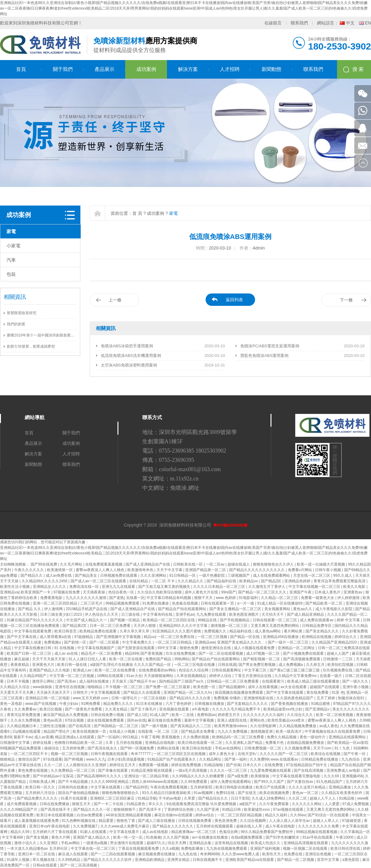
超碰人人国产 (338, 653)
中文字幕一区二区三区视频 (72, 676)
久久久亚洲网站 (154, 575)
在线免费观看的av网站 (158, 670)
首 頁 (137, 213)
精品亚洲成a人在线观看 (75, 737)
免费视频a (53, 642)
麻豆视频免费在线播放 (157, 854)
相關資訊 (15, 297)
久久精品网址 (211, 759)
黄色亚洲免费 (226, 821)
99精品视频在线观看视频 (317, 832)
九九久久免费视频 (233, 731)
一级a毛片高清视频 (191, 770)
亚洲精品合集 (201, 843)
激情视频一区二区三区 (230, 626)
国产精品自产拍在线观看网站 (183, 609)
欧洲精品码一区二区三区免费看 (239, 737)
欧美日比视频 (51, 709)
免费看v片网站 (300, 570)
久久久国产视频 (176, 837)
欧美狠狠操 (260, 776)
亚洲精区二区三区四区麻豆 (113, 798)
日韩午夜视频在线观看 (110, 754)
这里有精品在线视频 (232, 843)
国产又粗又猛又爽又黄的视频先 (165, 587)
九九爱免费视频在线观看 (271, 770)
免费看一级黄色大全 (318, 598)
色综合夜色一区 (122, 592)
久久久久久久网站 (307, 804)
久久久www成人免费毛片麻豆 (125, 826)
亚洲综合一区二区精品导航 (147, 776)
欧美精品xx (249, 581)
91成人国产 (160, 715)
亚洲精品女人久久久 (50, 587)
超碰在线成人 (239, 564)
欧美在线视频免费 (275, 793)
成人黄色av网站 (268, 631)
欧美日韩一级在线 (72, 665)
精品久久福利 (277, 815)
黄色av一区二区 (306, 793)
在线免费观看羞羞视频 (104, 564)
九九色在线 (188, 854)
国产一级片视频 (155, 726)
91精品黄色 (136, 804)
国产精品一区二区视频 (296, 860)
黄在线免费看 (318, 692)
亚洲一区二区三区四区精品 (55, 603)
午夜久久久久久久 (30, 570)
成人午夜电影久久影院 (334, 609)
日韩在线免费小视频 (108, 715)
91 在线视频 (65, 648)
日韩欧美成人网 (43, 782)
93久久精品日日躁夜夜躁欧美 (167, 793)
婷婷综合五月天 (123, 765)
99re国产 (228, 592)
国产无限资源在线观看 (136, 648)
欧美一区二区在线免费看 (115, 670)
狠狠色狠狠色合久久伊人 (274, 564)
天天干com (323, 748)
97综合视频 (75, 720)
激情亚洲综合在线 (217, 648)
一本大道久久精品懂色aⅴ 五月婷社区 (38, 848)
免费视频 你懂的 (228, 698)
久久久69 (332, 776)
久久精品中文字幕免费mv (296, 676)
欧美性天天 (272, 854)
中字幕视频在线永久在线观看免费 (333, 731)
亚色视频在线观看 (175, 709)
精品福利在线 (241, 631)
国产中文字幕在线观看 (285, 692)
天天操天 (120, 681)
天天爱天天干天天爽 (17, 692)
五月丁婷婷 (326, 698)
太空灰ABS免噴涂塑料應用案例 (129, 365)
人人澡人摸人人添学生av (290, 821)
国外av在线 (136, 720)
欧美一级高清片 (289, 731)
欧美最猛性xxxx (257, 809)
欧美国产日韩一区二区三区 (30, 653)
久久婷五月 (316, 665)
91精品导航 (147, 798)
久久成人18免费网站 (269, 798)
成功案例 (146, 69)
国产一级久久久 (356, 681)
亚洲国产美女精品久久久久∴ (241, 642)
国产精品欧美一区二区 (324, 603)
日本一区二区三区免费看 (111, 626)
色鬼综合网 (229, 832)
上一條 (115, 300)
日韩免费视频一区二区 (263, 748)
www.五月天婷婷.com (91, 698)
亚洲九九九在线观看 (119, 587)
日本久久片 (252, 765)
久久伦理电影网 (264, 726)
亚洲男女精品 (179, 860)
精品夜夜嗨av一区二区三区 (194, 832)
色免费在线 (294, 854)
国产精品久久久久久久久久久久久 (257, 570)
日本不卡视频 (18, 681)
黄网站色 (258, 720)
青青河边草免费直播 (24, 715)
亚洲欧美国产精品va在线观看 (250, 860)
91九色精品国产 (330, 782)
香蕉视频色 (171, 737)
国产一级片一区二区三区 (289, 642)
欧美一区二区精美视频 (335, 715)
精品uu (149, 637)
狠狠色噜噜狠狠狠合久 (121, 793)
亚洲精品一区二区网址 (297, 648)
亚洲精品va (9, 592)
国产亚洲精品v (318, 709)
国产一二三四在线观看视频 (113, 854)
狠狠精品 (8, 759)
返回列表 (234, 300)
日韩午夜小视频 (328, 570)
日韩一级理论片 (125, 698)
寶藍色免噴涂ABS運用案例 (264, 356)
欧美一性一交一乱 (128, 837)
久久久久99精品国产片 (19, 809)
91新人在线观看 (94, 832)
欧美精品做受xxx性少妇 (283, 709)
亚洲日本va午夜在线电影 (50, 826)
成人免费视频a (291, 665)
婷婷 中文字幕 (349, 620)
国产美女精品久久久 (323, 631)
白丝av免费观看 (90, 815)
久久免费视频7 (86, 826)
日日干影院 (240, 798)
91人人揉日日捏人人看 (88, 659)
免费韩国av (206, 715)
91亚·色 (338, 692)
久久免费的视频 (196, 737)
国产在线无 (247, 793)
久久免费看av (26, 709)
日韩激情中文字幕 (15, 743)
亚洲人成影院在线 (232, 720)
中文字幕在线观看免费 (33, 631)
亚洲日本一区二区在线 (37, 854)
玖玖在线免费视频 (181, 653)
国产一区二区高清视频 (79, 865)
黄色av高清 (53, 720)
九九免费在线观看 (212, 614)
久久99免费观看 (194, 782)
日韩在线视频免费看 (195, 821)
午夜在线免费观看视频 (169, 787)
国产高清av (67, 681)
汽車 (11, 260)
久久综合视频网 (253, 821)
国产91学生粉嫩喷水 (283, 837)
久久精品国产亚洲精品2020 (335, 642)
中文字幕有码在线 (158, 614)
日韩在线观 (227, 665)
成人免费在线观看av (317, 620)
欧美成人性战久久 (266, 843)
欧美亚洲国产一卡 (36, 592)
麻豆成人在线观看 (73, 854)
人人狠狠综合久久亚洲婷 (86, 765)
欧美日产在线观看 (271, 787)
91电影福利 (249, 598)
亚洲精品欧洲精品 (150, 860)
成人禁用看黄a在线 (56, 637)
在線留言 (273, 23)
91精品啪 (347, 798)
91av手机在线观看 (318, 837)
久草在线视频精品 (192, 676)
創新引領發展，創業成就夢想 (31, 346)
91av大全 (134, 676)
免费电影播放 (192, 848)
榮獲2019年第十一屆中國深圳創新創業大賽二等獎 (48, 335)
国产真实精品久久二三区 (191, 726)
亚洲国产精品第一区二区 (206, 570)
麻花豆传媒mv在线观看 (174, 815)
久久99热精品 (70, 860)
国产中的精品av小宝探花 (54, 776)
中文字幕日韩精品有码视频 (169, 598)
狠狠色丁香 (126, 821)
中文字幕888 (13, 837)
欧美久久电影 (355, 587)
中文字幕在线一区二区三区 (94, 848)
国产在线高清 (80, 726)
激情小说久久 (26, 843)
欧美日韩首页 (66, 631)
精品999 (132, 653)
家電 (11, 231)
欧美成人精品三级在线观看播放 (314, 681)
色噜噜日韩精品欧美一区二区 (79, 743)
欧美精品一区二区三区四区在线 (169, 620)
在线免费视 (274, 765)
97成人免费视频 (356, 804)
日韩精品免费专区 (317, 626)
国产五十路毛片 (144, 709)
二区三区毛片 (92, 603)
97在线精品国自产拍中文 (307, 765)
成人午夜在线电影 (281, 826)
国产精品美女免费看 (198, 731)
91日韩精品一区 (183, 575)
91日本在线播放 (150, 704)
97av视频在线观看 (289, 809)
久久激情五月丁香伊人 (267, 587)
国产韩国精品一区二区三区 (116, 726)
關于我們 (63, 69)
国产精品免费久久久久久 (38, 798)
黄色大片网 (61, 837)
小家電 (13, 246)
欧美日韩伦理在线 (346, 848)
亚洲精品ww (205, 642)
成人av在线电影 (156, 832)
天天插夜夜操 (94, 592)
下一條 (346, 300)
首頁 (21, 69)
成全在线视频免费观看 (106, 720)
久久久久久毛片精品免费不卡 (237, 709)
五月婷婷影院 (202, 787)
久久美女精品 (117, 709)
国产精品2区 (272, 581)
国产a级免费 (238, 776)
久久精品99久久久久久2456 (45, 581)
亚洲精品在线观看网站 (348, 737)
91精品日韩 (232, 809)
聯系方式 (152, 417)
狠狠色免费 (189, 648)
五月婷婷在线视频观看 (215, 826)
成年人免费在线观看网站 (231, 782)
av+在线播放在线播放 (210, 837)
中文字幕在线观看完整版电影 (297, 776)
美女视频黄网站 (278, 609)
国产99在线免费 (44, 564)
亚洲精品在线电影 (160, 743)
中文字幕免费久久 (137, 642)
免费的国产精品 (159, 659)
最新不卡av (23, 737)
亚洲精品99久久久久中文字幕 (184, 626)
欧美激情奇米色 (141, 570)
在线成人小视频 (123, 731)
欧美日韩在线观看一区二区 (200, 743)
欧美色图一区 (205, 687)
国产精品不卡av (143, 681)
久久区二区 (298, 798)
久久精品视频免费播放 (298, 726)
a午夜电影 (201, 709)
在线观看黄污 (273, 681)
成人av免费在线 (59, 575)
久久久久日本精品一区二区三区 (220, 587)
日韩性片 (81, 692)
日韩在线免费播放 (55, 804)
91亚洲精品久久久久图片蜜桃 (177, 631)
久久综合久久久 (300, 715)
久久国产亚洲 (208, 809)
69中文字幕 (168, 648)
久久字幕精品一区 (355, 832)
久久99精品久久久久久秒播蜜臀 (199, 776)
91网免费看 (91, 704)
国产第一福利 (236, 759)
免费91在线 (226, 793)
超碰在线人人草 (250, 826)
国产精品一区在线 (245, 637)
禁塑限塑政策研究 (22, 313)
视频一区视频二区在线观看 (306, 848)
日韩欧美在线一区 (188, 564)
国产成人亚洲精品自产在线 (148, 564)
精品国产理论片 (57, 731)
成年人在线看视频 (263, 687)
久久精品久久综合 (15, 687)
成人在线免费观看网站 (272, 575)
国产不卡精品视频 (73, 782)
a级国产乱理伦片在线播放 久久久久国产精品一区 (131, 665)
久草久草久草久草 (135, 631)
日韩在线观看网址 (227, 670)
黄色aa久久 (303, 609)
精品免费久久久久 (119, 704)
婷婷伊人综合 (221, 676)
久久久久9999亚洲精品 (110, 782)
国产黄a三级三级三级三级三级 (295, 670)
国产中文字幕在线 (22, 637)
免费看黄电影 (52, 598)
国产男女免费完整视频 (257, 665)
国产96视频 (74, 759)
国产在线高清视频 (309, 770)
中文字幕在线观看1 (107, 787)
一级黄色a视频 (96, 843)
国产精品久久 (32, 575)
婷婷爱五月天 (229, 715)
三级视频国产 (239, 575)
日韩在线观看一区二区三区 (275, 620)
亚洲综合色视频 (319, 854)
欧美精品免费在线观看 (98, 631)
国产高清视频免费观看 (302, 659)
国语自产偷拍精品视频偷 (79, 793)
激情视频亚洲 (262, 731)
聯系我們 (299, 23)
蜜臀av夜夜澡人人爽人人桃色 (100, 570)
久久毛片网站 (72, 564)
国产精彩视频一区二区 (262, 659)
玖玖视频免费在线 (338, 670)
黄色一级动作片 (313, 737)
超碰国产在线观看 (325, 687)
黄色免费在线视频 (33, 770)
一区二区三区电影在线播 (195, 665)
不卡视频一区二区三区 (124, 687)
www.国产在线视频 (41, 704)
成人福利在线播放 (94, 681)
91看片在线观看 (74, 798)
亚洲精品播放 (340, 787)
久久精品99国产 (34, 676)
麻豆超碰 (22, 659)
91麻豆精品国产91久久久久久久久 (36, 620)
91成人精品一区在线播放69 (280, 603)
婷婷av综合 (205, 815)
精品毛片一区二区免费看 (102, 653)
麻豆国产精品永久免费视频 (66, 715)
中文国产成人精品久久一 (87, 620)
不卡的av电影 (170, 798)
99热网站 (182, 659)
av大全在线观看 (294, 687)
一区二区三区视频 (213, 637)
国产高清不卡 (150, 809)
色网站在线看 (169, 748)
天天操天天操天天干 (54, 692)
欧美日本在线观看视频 (55, 815)
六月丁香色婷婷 (179, 704)
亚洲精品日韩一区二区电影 (48, 698)
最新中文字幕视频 (200, 720)
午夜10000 (345, 837)
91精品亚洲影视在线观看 (152, 770)
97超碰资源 (352, 821)
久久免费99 (259, 759)
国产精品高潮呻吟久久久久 (99, 776)
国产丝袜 (233, 765)
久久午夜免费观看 (274, 804)
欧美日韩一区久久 (41, 787)
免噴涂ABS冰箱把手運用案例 (127, 346)
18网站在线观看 (111, 676)
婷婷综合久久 (346, 637)
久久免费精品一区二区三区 (73, 770)
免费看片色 (275, 743)
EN (368, 23)
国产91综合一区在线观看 (329, 815)
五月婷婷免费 (74, 748)
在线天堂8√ (248, 754)
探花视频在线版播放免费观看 (239, 692)
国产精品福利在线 (222, 581)
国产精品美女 (86, 575)
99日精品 (131, 737)
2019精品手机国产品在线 (87, 609)
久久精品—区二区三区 (280, 598)
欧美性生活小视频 (15, 587)
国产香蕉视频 (152, 653)
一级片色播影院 (212, 575)
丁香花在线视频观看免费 (139, 848)
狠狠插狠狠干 (125, 809)
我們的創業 (16, 324)
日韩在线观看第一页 (218, 603)
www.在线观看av (285, 759)
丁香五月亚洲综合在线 (253, 676)
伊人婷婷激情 (349, 598)
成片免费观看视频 (22, 804)
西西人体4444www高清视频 (155, 782)
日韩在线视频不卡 (208, 860)
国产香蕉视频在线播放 (290, 704)
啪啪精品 (95, 687)
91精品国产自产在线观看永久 (172, 759)
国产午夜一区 (355, 754)
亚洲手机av (185, 614)
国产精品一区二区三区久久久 (263, 592)
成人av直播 (44, 737)
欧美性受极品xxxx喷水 (286, 720)
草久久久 (156, 804)
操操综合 (52, 748)
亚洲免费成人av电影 (344, 770)
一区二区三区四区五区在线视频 (180, 754)
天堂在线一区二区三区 (312, 575)
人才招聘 (230, 69)
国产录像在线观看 (113, 770)
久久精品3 (330, 793)
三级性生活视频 (53, 726)
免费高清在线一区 (85, 587)
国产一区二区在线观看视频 (221, 653)
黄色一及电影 (12, 704)
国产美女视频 (38, 837)
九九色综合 (351, 759)
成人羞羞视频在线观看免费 (37, 821)
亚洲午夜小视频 (356, 687)
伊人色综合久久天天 (102, 614)
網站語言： (328, 23)
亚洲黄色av (353, 592)
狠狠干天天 (204, 598)
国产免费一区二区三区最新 (168, 687)
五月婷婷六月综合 (41, 793)
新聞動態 (271, 69)
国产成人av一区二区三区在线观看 (99, 581)
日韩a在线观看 (45, 865)
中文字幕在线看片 (125, 832)
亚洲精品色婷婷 (298, 581)
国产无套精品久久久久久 (248, 704)
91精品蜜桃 (321, 704)
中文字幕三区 (256, 670)
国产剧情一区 (76, 642)
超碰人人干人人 (323, 798)
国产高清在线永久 (103, 748)
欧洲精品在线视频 (317, 637)
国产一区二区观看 (105, 642)
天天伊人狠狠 (145, 626)
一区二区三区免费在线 (176, 637)
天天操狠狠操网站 (159, 676)
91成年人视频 (19, 860)
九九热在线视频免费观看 (227, 848)
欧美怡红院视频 (341, 665)
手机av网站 (71, 843)
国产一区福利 (109, 737)
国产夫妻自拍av (301, 782)
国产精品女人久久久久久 (173, 826)
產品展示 (104, 69)
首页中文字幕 (328, 860)
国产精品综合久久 (213, 798)
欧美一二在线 (183, 715)
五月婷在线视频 (129, 743)
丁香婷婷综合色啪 (179, 809)
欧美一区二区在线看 (126, 659)
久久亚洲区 (49, 843)
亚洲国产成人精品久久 (92, 837)
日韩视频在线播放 (210, 704)
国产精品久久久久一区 (92, 809)
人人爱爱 (333, 804)
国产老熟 (117, 598)
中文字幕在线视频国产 (96, 648)
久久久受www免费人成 (241, 854)
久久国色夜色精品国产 (295, 698)
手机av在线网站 (228, 748)
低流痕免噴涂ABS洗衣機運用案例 (131, 356)
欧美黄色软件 (352, 793)
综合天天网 (177, 843)
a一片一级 (246, 603)
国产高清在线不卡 (56, 809)
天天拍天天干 (273, 614)
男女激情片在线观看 (127, 843)
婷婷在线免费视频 (187, 765)
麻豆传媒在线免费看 (165, 720)
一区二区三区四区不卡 (30, 754)
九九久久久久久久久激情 (86, 598)
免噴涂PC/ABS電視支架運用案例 (270, 346)
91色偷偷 (153, 837)
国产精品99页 (137, 787)
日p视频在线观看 (27, 731)
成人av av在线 (67, 653)
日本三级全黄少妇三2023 (62, 614)
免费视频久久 (216, 631)
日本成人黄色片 (328, 592)
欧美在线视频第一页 (90, 731)
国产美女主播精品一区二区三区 (236, 609)
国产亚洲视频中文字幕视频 (119, 637)
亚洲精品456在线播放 (281, 637)
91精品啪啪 (214, 765)
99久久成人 (343, 575)
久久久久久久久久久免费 (319, 826)
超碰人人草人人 (326, 821)
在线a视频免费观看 (247, 837)
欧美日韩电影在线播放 (235, 787)
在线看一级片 (331, 676)
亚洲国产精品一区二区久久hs (188, 692)
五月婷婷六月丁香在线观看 (55, 832)
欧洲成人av (83, 670)
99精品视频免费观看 (123, 603)
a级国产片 (248, 804)
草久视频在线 (44, 860)
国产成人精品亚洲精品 (306, 614)
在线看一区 (135, 598)
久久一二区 (54, 765)
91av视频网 (204, 793)
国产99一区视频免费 (138, 748)
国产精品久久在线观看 (142, 692)
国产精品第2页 (75, 626)
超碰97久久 (156, 843)
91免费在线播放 (156, 603)
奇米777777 (141, 754)
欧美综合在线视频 (326, 754)
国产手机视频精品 (235, 620)
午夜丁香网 (150, 737)
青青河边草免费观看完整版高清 (340, 581)
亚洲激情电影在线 (259, 698)
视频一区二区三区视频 (70, 754)
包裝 (11, 274)
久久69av (298, 815)
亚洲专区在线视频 (70, 687)
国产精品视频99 (232, 687)
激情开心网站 (44, 681)
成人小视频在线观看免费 (255, 648)
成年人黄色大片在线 (202, 592)
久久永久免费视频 (26, 720)
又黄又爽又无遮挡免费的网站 (275, 626)
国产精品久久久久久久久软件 (108, 860)
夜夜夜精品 (20, 665)
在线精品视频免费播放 (306, 743)
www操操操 (43, 687)
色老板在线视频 (185, 603)
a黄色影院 (351, 860)
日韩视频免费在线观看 (119, 575)
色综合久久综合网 (194, 670)
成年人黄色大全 (222, 754)
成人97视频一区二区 (264, 653)
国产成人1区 (137, 715)
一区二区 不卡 (163, 581)
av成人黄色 (329, 726)
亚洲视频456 (352, 776)
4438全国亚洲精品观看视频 (129, 815)
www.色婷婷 (226, 598)
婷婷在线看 (43, 743)
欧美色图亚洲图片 (244, 614)
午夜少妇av (69, 704)
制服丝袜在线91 (352, 698)
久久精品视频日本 (22, 726)
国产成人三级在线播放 (157, 821)
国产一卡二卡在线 (109, 804)
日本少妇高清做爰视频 (126, 759)
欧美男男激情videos (231, 726)
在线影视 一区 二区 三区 (158, 731)
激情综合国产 (30, 759)
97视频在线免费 (67, 592)
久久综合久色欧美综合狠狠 (160, 592)
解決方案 (188, 69)
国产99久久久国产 (269, 782)
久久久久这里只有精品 (307, 787)
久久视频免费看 (298, 748)
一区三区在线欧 (154, 698)
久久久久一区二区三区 (229, 770)
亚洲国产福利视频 (265, 848)
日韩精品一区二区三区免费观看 (233, 681)
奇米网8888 (210, 854)
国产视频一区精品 (125, 620)
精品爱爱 (107, 821)
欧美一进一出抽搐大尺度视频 (321, 564)
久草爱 (190, 798)
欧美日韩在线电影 (197, 748)
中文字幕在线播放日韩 (33, 648)
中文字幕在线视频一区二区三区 (315, 587)
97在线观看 (53, 759)
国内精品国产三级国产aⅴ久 (182, 681)
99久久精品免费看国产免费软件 (267, 832)
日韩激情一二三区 (338, 659)
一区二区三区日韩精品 (174, 642)
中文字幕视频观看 (106, 692)
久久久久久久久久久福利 (264, 715)
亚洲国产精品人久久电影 (50, 670)
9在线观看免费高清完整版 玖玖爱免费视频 (202, 804)
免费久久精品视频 (282, 737)
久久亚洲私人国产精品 (244, 743)
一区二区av (216, 564)
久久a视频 (171, 848)
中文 (350, 23)
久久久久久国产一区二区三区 (284, 754)
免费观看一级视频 (154, 765)
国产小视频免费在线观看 (304, 653)
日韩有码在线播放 (73, 787)
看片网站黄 (294, 631)
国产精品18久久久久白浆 (191, 698)
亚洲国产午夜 (301, 592)
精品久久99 (21, 832)
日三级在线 (131, 614)
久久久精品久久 (191, 581)
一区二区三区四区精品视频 (240, 815)
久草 (110, 743)
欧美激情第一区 (60, 570)
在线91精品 (139, 581)
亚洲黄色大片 (44, 665)
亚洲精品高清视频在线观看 (306, 843)
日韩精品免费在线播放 (320, 759)
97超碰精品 (84, 637)
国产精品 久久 (30, 609)
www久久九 (96, 759)
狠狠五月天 (82, 804)
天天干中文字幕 (170, 570)
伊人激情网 (54, 609)
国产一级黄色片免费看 (84, 709)
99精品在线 (208, 620)
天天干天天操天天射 (49, 659)
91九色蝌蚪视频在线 (79, 821)
